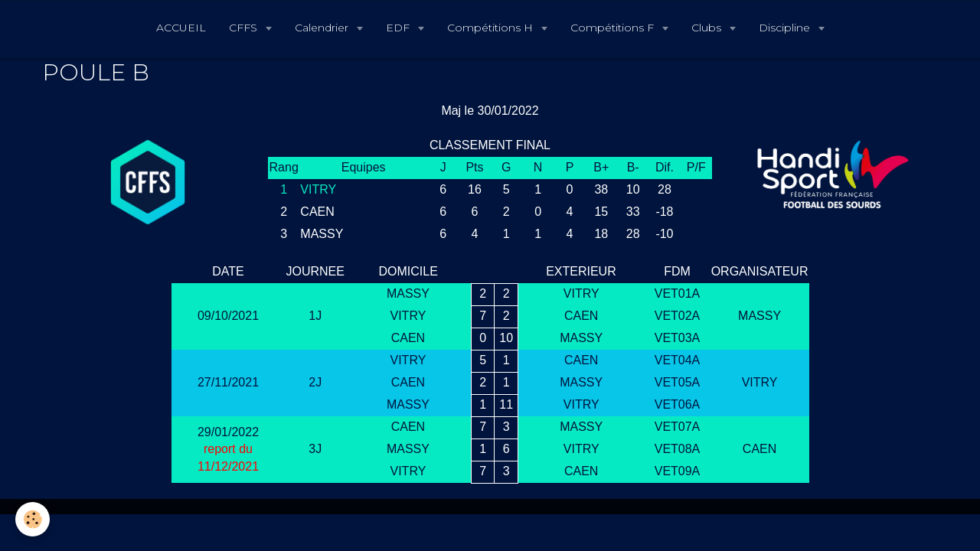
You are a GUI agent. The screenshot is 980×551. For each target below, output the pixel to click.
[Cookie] (33, 519)
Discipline (786, 28)
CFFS (245, 28)
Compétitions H (492, 28)
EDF (399, 28)
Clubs (708, 28)
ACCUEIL (181, 28)
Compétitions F (614, 28)
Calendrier (323, 28)
